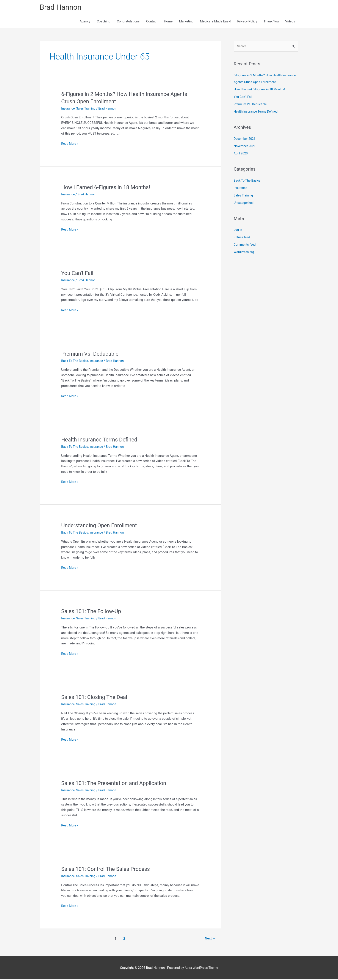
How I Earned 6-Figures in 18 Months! (108, 188)
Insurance (68, 109)
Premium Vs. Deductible (91, 354)
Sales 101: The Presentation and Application (116, 784)
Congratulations (128, 22)
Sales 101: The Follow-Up (92, 612)
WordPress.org (244, 251)
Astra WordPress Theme (201, 968)
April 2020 (241, 153)
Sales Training (87, 109)
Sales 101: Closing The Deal (96, 698)
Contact (152, 22)
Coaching (104, 22)
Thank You (271, 22)
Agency (85, 22)
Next (210, 939)
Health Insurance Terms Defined (101, 440)
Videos (290, 22)
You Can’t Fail (78, 274)
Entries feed (242, 236)
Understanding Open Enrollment (101, 526)
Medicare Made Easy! (215, 22)
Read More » (70, 144)
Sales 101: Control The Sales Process (108, 870)
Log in (238, 229)
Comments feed (245, 243)
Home (168, 22)
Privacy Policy (247, 22)
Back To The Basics (75, 361)
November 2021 (245, 146)
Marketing (186, 22)
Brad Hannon (61, 8)
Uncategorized (244, 202)
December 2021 (245, 139)
